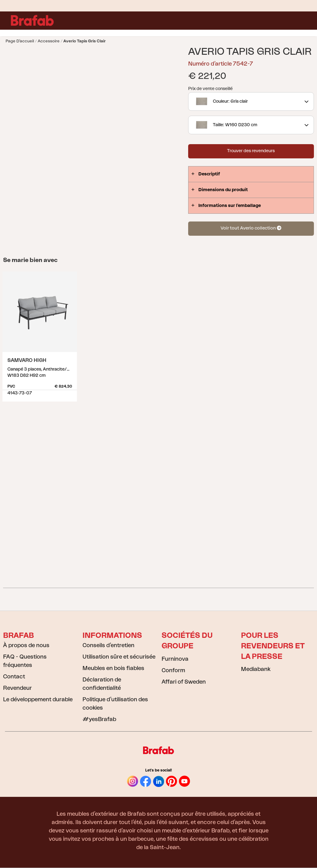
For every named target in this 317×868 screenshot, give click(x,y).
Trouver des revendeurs (251, 151)
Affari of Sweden (184, 682)
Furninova (175, 659)
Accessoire (49, 41)
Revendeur (17, 688)
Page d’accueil (20, 41)
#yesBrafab (99, 719)
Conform (173, 670)
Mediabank (256, 669)
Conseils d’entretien (108, 645)
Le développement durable (38, 699)
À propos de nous (26, 645)
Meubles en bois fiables (113, 668)
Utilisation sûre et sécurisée (119, 657)
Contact (14, 677)
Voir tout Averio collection (251, 228)
